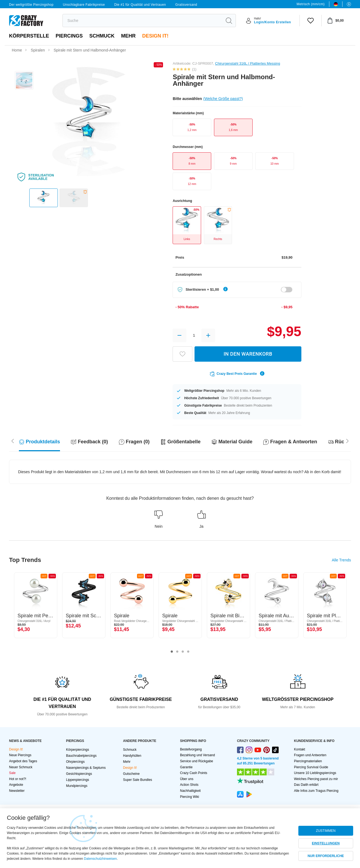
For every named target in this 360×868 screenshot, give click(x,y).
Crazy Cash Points (194, 773)
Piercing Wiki (189, 797)
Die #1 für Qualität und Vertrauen (140, 5)
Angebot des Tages (23, 761)
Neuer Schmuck (21, 767)
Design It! (155, 36)
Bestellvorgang (191, 749)
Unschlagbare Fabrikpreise (84, 5)
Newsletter (17, 791)
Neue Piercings (20, 755)
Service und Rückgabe (197, 761)
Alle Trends (341, 560)
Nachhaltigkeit (190, 791)
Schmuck (102, 36)
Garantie (186, 767)
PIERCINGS (69, 36)
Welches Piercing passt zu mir (316, 779)
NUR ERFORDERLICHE (326, 856)
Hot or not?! (18, 779)
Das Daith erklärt (306, 785)
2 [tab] (177, 652)
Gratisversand (186, 5)
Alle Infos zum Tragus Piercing (316, 791)
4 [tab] (188, 652)
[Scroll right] (13, 441)
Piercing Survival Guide (311, 767)
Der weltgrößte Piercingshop (31, 5)
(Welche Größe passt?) (223, 99)
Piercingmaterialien (308, 761)
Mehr (128, 36)
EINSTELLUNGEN (326, 843)
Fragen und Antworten (310, 755)
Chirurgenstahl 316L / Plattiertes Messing (248, 63)
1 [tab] (172, 652)
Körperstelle (29, 36)
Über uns (187, 779)
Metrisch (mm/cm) (311, 4)
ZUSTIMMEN (326, 831)
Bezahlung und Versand (197, 755)
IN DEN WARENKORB (248, 354)
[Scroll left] (347, 441)
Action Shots (189, 785)
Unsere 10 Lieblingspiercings (315, 773)
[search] (142, 21)
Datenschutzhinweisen (100, 859)
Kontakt (300, 749)
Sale (12, 773)
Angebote (16, 785)
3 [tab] (183, 652)
